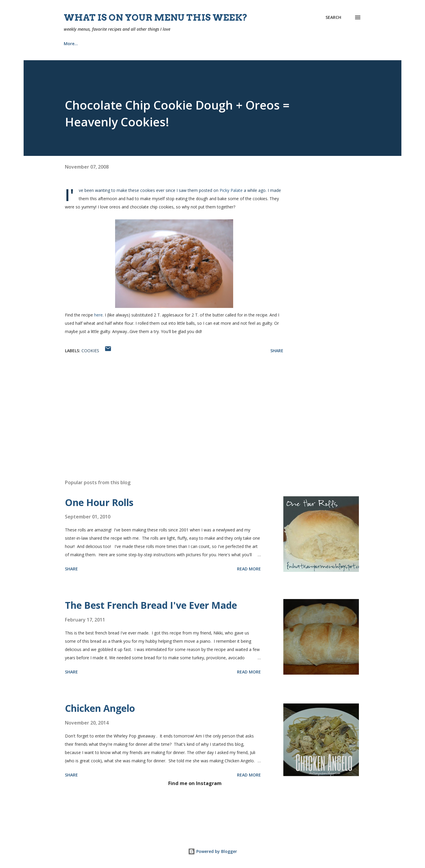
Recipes (101, 44)
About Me (135, 44)
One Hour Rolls (99, 502)
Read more (249, 569)
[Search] (333, 17)
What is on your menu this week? (156, 17)
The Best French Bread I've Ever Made (151, 605)
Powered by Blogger (212, 851)
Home (70, 44)
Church (170, 44)
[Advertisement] (165, 406)
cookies (90, 351)
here (98, 315)
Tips (258, 44)
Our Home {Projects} (215, 44)
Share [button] (277, 351)
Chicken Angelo (100, 708)
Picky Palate (231, 190)
